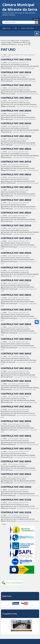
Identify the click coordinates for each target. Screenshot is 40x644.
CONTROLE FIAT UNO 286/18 (16, 149)
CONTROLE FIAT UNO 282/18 (16, 98)
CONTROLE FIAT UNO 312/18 (16, 512)
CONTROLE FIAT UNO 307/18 (16, 449)
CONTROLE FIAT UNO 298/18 (16, 324)
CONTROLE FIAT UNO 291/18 (16, 225)
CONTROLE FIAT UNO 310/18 (16, 487)
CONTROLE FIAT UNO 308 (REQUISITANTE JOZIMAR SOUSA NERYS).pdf (18, 469)
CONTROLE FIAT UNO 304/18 (16, 407)
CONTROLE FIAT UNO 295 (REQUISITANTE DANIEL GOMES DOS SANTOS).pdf (18, 288)
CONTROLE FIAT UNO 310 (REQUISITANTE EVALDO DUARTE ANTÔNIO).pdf (18, 495)
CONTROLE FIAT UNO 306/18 (16, 436)
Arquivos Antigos (6, 43)
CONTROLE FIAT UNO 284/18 (16, 123)
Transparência (25, 41)
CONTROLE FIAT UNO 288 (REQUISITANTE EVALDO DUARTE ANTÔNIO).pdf (18, 182)
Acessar (36, 19)
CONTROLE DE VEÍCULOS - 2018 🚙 (12, 44)
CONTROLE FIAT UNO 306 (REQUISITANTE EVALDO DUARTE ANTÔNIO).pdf (18, 444)
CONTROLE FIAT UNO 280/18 (16, 72)
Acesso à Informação (28, 28)
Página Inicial (6, 28)
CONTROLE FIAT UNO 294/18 (16, 267)
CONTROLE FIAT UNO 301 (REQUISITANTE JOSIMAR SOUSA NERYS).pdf (18, 376)
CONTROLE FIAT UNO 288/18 (16, 174)
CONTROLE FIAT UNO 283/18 (16, 111)
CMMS (5, 55)
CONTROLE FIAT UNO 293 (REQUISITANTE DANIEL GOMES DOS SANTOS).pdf (18, 261)
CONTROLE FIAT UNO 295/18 (16, 280)
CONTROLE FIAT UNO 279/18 (16, 60)
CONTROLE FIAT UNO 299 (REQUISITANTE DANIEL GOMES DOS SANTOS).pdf (18, 347)
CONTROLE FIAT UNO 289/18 (16, 187)
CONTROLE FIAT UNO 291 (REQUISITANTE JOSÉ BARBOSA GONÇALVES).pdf (20, 233)
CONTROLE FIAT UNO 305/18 (16, 421)
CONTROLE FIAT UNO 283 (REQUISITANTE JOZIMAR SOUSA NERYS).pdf (18, 118)
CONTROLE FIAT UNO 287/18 (16, 162)
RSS (16, 28)
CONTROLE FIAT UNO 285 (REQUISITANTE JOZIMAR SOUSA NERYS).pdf (18, 144)
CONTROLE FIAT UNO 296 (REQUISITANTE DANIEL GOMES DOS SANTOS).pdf (18, 303)
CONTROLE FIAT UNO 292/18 (16, 238)
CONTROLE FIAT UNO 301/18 (16, 368)
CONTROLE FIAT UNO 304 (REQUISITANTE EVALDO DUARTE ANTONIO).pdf (18, 414)
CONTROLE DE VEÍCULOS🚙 (21, 43)
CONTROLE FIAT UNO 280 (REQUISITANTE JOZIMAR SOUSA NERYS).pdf (18, 80)
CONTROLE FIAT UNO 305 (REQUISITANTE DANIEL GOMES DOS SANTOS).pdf (18, 429)
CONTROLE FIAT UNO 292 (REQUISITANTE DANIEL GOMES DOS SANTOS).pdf (18, 246)
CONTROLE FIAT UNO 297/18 (16, 310)
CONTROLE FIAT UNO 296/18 (16, 295)
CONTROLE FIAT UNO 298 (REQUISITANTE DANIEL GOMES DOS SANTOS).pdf (18, 332)
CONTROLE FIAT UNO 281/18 (16, 85)
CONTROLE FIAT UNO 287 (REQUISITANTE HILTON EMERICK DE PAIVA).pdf (18, 169)
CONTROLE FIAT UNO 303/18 (16, 394)
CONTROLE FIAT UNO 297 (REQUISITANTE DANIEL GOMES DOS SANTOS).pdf (18, 317)
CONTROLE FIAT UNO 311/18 (16, 500)
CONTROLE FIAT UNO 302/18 (16, 381)
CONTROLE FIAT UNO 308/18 (16, 461)
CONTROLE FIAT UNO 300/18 (16, 354)
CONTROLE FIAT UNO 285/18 (16, 136)
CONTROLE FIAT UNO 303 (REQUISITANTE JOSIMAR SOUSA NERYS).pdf (18, 401)
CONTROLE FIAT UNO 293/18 (16, 253)
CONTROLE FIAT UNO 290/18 (16, 213)
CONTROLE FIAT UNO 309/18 (16, 474)
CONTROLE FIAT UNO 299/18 (16, 339)
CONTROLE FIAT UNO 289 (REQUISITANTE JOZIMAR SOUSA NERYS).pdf (18, 208)
